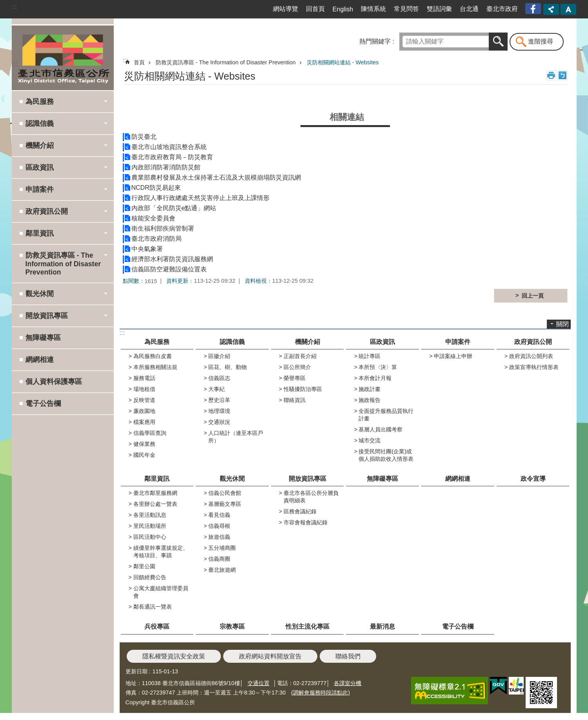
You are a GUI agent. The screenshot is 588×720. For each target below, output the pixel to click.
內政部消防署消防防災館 (166, 167)
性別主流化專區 (308, 626)
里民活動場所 (150, 526)
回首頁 (315, 9)
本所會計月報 (375, 378)
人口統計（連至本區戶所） (236, 437)
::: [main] (125, 60)
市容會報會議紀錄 (306, 522)
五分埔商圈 (222, 548)
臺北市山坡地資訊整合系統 (169, 147)
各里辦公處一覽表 (155, 504)
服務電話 (144, 378)
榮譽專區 (295, 378)
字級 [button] (568, 9)
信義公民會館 (225, 493)
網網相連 (40, 360)
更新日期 (137, 671)
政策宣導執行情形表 (534, 367)
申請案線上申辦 (453, 356)
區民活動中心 (150, 537)
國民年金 (144, 455)
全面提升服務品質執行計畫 (386, 415)
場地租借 (144, 389)
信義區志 (219, 378)
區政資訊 (382, 342)
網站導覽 (286, 9)
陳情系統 (373, 9)
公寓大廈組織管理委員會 (161, 592)
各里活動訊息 (150, 515)
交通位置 (259, 683)
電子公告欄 (43, 404)
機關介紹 (308, 342)
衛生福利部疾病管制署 (163, 228)
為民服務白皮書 (153, 356)
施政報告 (370, 400)
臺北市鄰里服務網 (155, 493)
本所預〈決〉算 (378, 367)
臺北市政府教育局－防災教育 (172, 157)
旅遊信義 (219, 537)
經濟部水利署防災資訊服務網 (172, 259)
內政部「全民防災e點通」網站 (174, 208)
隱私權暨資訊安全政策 (174, 656)
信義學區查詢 (150, 433)
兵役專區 (157, 626)
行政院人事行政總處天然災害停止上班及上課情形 (200, 198)
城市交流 (370, 440)
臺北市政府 (502, 9)
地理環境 (219, 411)
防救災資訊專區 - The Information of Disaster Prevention (226, 62)
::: (14, 6)
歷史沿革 (219, 400)
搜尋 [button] (498, 42)
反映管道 (144, 400)
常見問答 (406, 9)
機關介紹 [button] (40, 145)
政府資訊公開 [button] (47, 211)
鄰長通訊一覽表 (153, 607)
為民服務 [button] (40, 102)
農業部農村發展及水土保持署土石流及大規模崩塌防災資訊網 (216, 177)
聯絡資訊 (295, 400)
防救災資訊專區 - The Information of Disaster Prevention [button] (63, 264)
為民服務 (157, 342)
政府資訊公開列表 (531, 356)
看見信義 (219, 515)
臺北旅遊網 (222, 570)
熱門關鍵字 (375, 41)
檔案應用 (144, 422)
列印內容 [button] (551, 75)
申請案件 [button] (40, 189)
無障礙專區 (43, 338)
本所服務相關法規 (155, 367)
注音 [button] (563, 75)
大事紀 (217, 389)
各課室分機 (348, 683)
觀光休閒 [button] (40, 294)
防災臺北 (144, 137)
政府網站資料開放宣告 (270, 656)
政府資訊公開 (533, 342)
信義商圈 (219, 559)
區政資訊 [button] (40, 167)
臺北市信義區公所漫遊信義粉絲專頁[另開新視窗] (534, 9)
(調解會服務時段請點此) (320, 693)
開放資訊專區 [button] (47, 316)
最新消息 (382, 626)
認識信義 (232, 342)
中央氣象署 (147, 249)
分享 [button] (551, 9)
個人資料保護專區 (54, 382)
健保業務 (144, 444)
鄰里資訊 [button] (40, 233)
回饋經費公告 (150, 577)
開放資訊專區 (308, 479)
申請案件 (458, 342)
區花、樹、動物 (228, 367)
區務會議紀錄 (300, 511)
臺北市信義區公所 (63, 58)
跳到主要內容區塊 (4, 4)
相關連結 (347, 117)
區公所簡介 (297, 367)
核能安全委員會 (153, 218)
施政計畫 (370, 389)
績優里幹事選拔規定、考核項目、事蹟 (161, 552)
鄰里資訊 (157, 479)
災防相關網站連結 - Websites (343, 62)
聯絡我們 (348, 656)
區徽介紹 (219, 356)
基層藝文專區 (225, 504)
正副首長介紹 (300, 356)
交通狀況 (219, 422)
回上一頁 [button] (533, 296)
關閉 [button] (563, 324)
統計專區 (370, 356)
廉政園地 (144, 411)
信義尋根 (219, 526)
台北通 (469, 9)
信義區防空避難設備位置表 (169, 269)
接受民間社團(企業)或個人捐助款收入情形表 (386, 455)
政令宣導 (533, 479)
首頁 (139, 62)
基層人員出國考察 (380, 429)
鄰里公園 (144, 566)
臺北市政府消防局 (157, 239)
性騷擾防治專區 (303, 389)
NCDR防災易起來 (156, 188)
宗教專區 (232, 626)
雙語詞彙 (439, 9)
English (343, 9)
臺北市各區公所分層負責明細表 (311, 497)
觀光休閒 (232, 479)
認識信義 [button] (40, 124)
